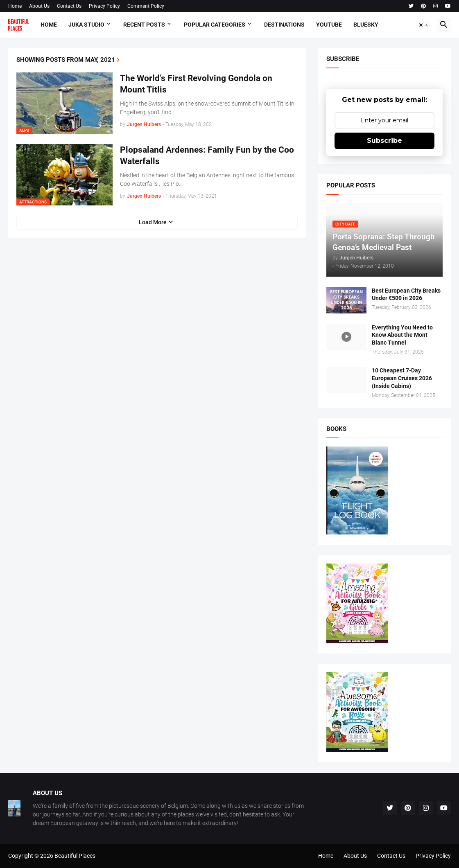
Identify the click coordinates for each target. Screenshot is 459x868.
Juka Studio (86, 25)
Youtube (329, 25)
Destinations (284, 25)
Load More (153, 222)
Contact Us (69, 6)
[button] (424, 25)
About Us (39, 6)
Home (15, 6)
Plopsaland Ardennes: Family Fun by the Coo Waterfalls (207, 156)
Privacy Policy (104, 6)
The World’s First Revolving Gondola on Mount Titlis (196, 84)
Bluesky (366, 25)
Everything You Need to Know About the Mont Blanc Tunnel (402, 335)
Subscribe (384, 141)
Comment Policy (146, 6)
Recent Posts (144, 25)
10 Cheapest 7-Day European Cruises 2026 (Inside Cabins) (402, 378)
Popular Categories (215, 25)
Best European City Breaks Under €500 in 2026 (406, 294)
